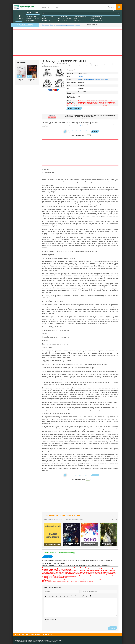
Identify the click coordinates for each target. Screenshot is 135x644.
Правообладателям (22, 635)
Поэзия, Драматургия (96, 21)
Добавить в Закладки (25, 25)
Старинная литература (96, 17)
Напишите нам (68, 118)
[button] (46, 596)
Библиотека (46, 7)
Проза (44, 19)
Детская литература (64, 21)
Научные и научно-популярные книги (93, 79)
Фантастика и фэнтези (33, 19)
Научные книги (62, 17)
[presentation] (71, 622)
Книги (79, 79)
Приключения (30, 21)
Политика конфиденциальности (42, 635)
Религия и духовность (80, 17)
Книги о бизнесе (47, 21)
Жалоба (52, 118)
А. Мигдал (81, 76)
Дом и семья (78, 21)
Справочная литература (97, 19)
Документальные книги (65, 19)
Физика (106, 79)
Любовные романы (32, 17)
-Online (26, 7)
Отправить (112, 628)
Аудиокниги (55, 7)
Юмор (76, 19)
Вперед (95, 132)
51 (87, 132)
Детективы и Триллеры (49, 17)
